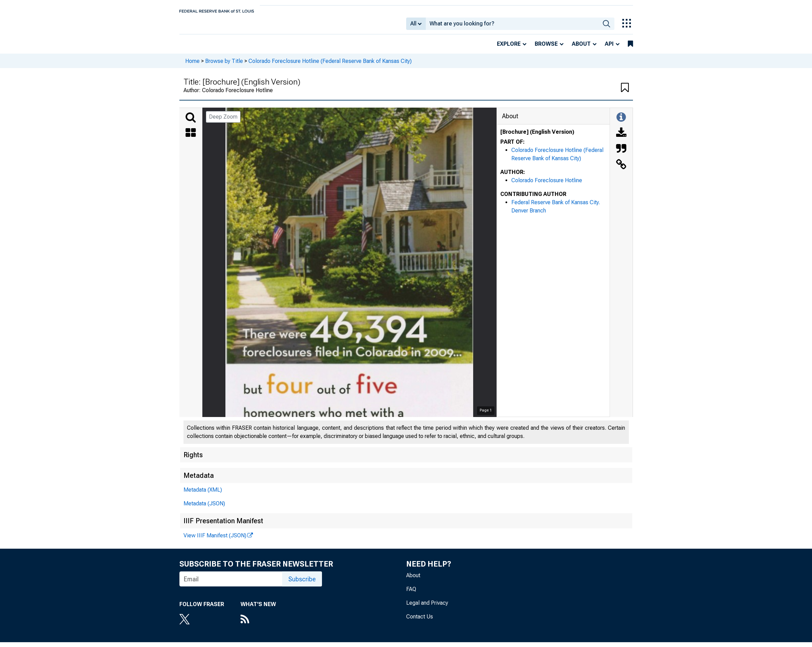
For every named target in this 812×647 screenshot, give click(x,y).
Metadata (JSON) (204, 508)
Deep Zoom (223, 122)
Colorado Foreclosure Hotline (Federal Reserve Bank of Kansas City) (330, 65)
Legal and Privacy (427, 608)
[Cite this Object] (621, 154)
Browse (546, 49)
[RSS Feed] (258, 625)
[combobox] (512, 26)
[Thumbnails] (191, 138)
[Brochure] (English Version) (537, 137)
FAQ (411, 594)
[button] (625, 93)
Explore (509, 49)
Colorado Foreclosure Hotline (547, 185)
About (581, 49)
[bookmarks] (630, 49)
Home (192, 65)
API (609, 49)
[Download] (621, 138)
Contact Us (420, 621)
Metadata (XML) (203, 495)
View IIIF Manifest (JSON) (215, 540)
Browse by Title (224, 65)
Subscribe (302, 584)
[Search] (191, 122)
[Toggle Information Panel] (621, 122)
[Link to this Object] (621, 170)
